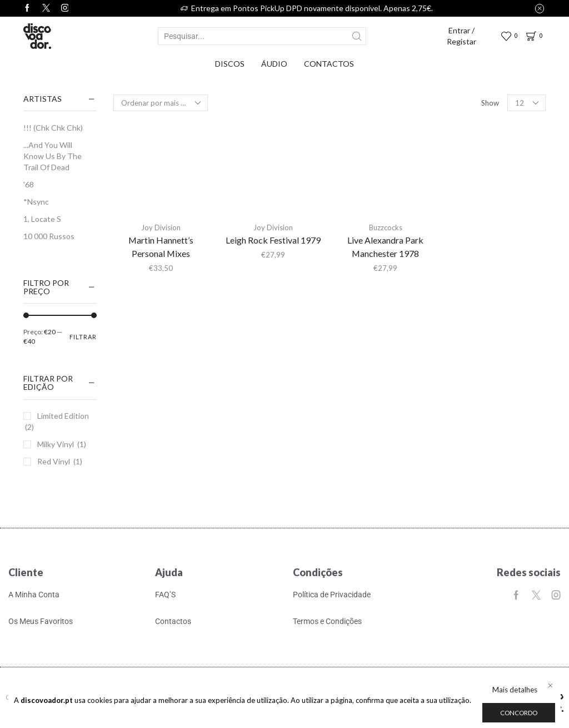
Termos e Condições (327, 621)
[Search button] (357, 36)
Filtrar (83, 337)
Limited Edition (63, 416)
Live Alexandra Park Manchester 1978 (385, 247)
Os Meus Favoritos (41, 621)
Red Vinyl (54, 461)
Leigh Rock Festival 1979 (273, 240)
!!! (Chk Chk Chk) (53, 128)
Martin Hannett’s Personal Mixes (161, 247)
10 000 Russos (49, 236)
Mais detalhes (515, 690)
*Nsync (36, 202)
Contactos (329, 64)
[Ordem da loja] (161, 103)
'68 (29, 184)
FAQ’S (165, 595)
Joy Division (161, 227)
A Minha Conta (34, 595)
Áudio (274, 64)
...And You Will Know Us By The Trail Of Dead (53, 156)
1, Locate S (42, 219)
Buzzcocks (386, 227)
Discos (230, 64)
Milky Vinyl (56, 444)
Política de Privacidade (332, 595)
